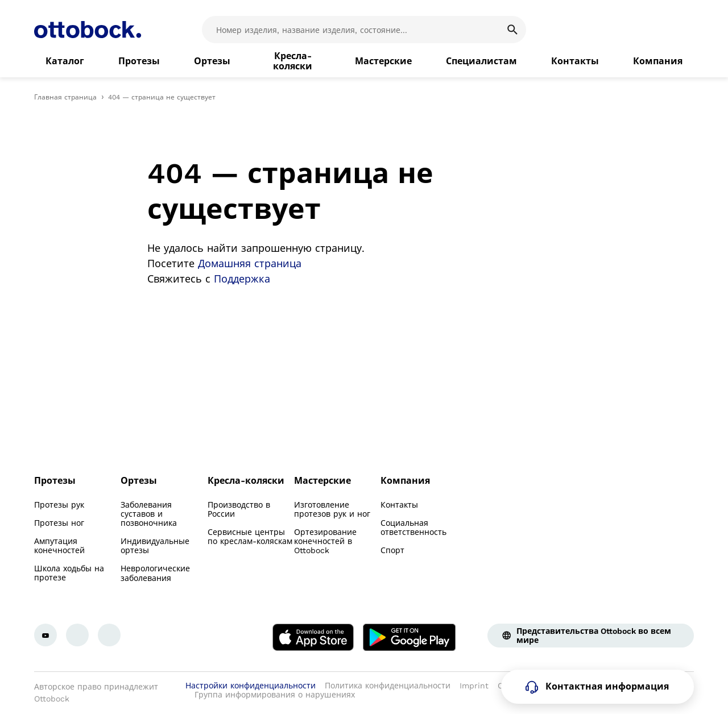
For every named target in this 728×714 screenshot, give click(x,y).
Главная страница (65, 97)
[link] (65, 61)
